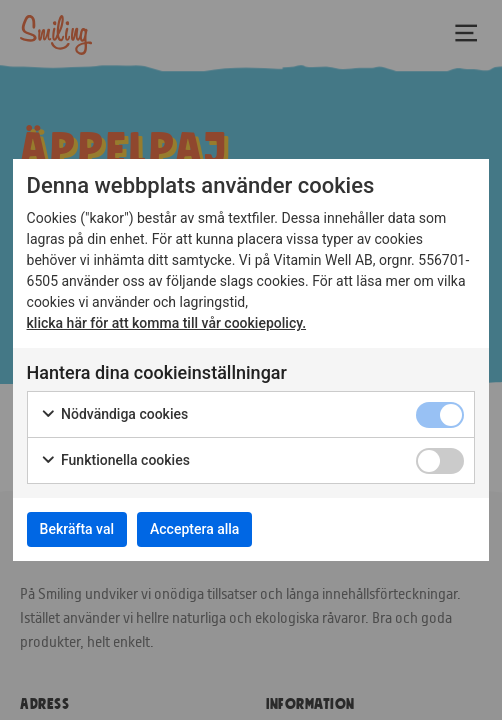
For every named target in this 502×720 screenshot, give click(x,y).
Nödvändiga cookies (114, 415)
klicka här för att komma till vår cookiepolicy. (167, 323)
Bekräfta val (77, 529)
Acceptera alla (194, 529)
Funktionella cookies (115, 461)
